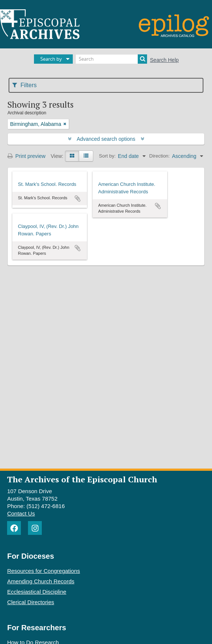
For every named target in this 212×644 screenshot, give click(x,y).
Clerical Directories (31, 602)
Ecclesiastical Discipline (37, 592)
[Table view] (86, 156)
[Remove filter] (65, 124)
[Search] (111, 59)
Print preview (26, 156)
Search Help (164, 60)
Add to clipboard (78, 199)
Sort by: (107, 156)
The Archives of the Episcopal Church (82, 479)
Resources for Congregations (43, 571)
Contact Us (21, 513)
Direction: (160, 156)
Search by (51, 59)
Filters (24, 85)
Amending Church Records (41, 581)
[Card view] (72, 156)
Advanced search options (106, 139)
